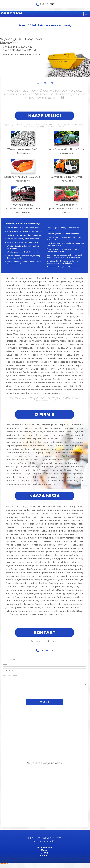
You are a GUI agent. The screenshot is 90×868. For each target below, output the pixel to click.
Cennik (44, 853)
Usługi (44, 850)
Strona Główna (44, 847)
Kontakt (44, 856)
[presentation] (45, 692)
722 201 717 (45, 5)
